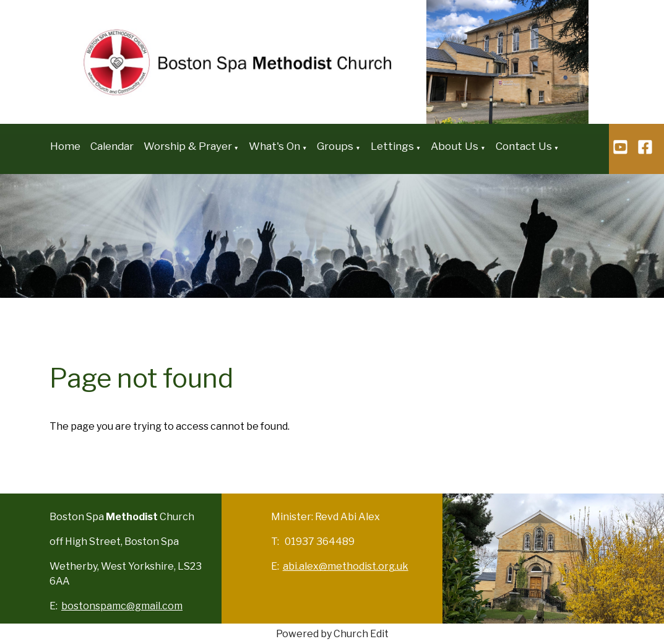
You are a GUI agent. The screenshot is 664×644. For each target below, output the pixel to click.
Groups (335, 146)
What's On (274, 146)
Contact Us (524, 146)
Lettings (392, 146)
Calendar (112, 146)
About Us (455, 146)
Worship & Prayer (188, 146)
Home (65, 146)
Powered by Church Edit (332, 634)
